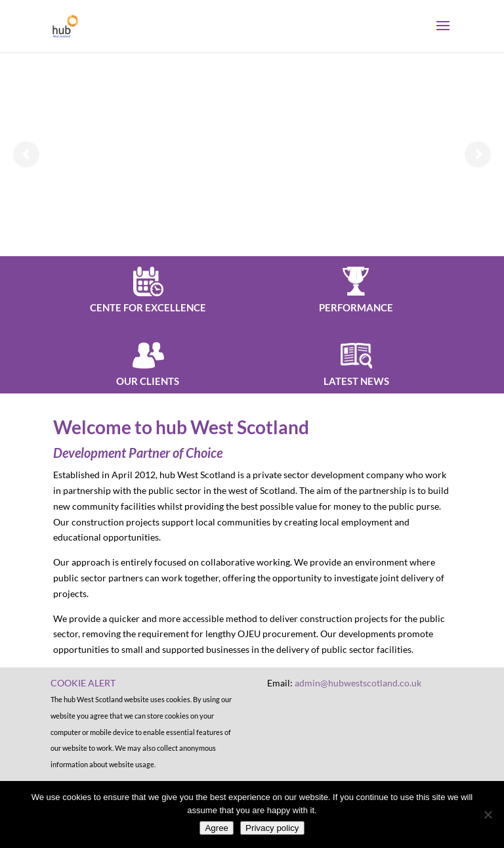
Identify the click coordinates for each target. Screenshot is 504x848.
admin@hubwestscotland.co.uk (358, 683)
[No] (488, 815)
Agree (217, 828)
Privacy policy (272, 828)
